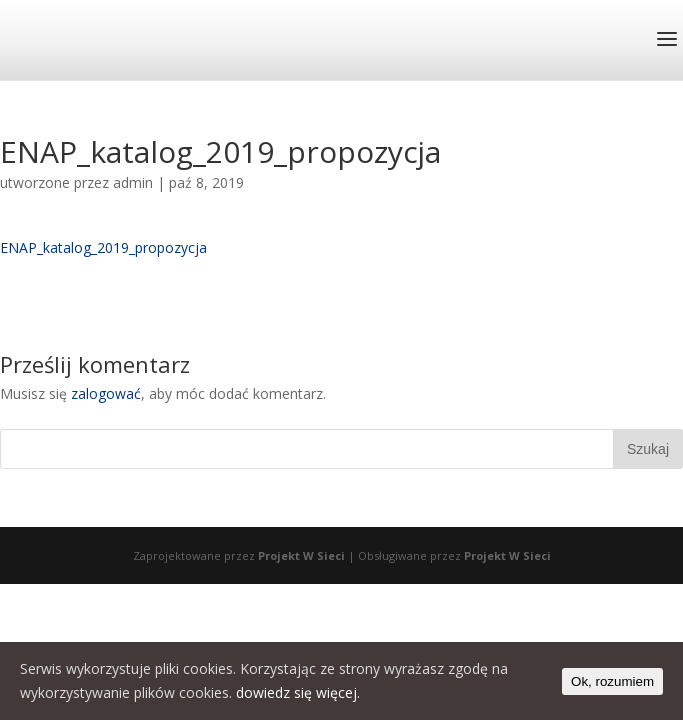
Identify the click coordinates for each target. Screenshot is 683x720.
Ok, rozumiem (612, 681)
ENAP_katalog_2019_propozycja (103, 247)
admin (133, 182)
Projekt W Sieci (301, 555)
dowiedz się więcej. (298, 692)
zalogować (106, 393)
